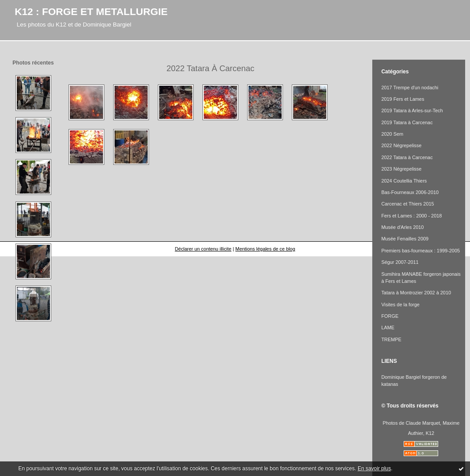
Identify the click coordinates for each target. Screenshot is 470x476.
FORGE (390, 316)
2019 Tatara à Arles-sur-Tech (412, 110)
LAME (388, 327)
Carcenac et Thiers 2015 (407, 204)
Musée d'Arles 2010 (402, 227)
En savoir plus (374, 468)
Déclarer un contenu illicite (203, 249)
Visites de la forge (400, 305)
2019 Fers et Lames (403, 99)
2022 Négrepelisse (401, 145)
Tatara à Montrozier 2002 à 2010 (416, 293)
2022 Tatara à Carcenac (407, 157)
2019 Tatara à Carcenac (407, 122)
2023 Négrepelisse (401, 169)
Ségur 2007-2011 (400, 262)
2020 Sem (392, 134)
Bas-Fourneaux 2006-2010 (410, 192)
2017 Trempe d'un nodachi (410, 88)
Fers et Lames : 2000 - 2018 (411, 216)
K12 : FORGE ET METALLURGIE (91, 11)
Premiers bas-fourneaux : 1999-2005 (420, 251)
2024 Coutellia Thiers (404, 181)
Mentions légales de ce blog (265, 249)
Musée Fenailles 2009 (405, 239)
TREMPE (391, 339)
